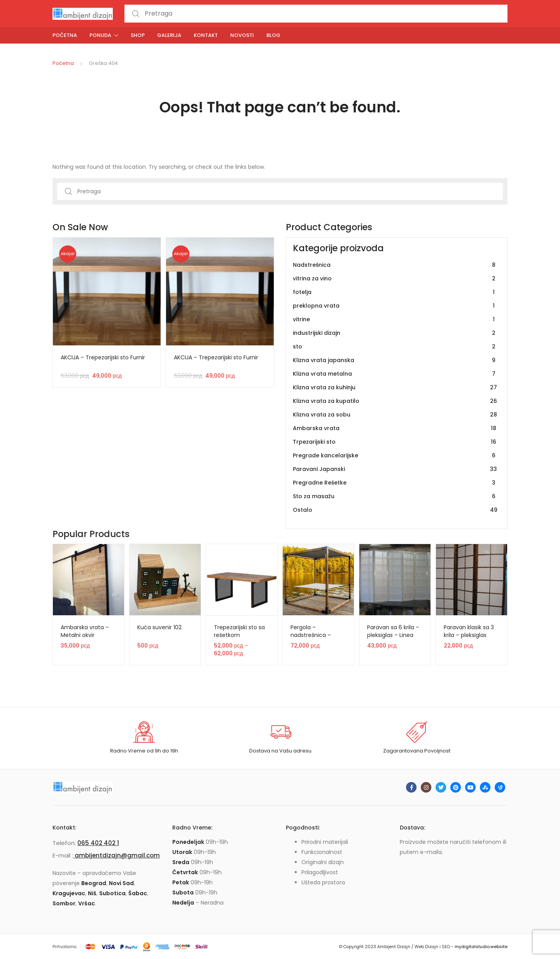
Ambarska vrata (395, 428)
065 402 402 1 (98, 843)
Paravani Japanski (395, 469)
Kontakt (206, 35)
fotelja (395, 292)
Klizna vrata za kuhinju (395, 388)
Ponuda (100, 35)
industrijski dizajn (395, 333)
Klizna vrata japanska (395, 360)
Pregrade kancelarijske (395, 456)
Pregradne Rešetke (395, 483)
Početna (65, 35)
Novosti (242, 35)
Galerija (169, 35)
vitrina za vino (395, 279)
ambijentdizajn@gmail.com (116, 855)
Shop (138, 35)
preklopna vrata (395, 306)
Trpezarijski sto (395, 442)
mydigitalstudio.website (481, 947)
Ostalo (395, 510)
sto (395, 347)
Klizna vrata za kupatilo (395, 401)
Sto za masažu (395, 496)
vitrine (395, 319)
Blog (273, 35)
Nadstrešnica (395, 265)
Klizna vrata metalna (395, 374)
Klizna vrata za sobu (395, 415)
